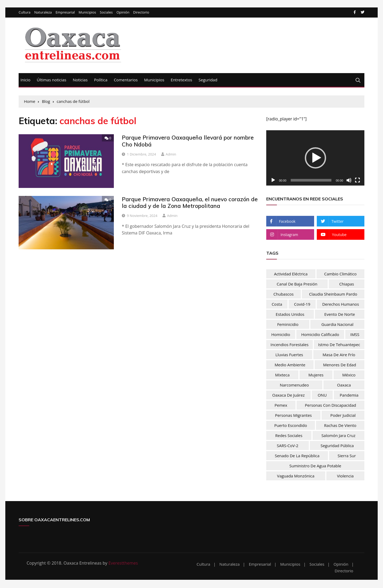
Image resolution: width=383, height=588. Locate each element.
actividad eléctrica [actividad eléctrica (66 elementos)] (291, 274)
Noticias (80, 80)
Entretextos (182, 80)
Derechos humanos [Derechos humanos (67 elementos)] (340, 304)
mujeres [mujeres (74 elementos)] (316, 375)
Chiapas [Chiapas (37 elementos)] (346, 284)
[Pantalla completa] (357, 180)
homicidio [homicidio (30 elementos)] (281, 335)
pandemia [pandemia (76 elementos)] (349, 395)
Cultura (25, 13)
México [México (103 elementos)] (349, 375)
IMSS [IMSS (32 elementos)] (355, 335)
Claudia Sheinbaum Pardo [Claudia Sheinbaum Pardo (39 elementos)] (333, 294)
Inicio (25, 80)
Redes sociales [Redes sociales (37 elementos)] (289, 436)
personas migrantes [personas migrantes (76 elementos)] (293, 415)
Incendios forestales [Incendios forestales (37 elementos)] (290, 345)
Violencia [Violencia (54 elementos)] (345, 476)
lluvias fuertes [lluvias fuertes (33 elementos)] (289, 355)
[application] (315, 158)
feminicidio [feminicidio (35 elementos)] (288, 325)
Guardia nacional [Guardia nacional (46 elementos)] (337, 325)
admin (171, 154)
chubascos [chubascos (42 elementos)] (284, 294)
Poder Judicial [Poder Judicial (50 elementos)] (343, 415)
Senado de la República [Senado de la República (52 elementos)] (297, 456)
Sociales (106, 13)
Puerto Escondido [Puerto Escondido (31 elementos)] (291, 426)
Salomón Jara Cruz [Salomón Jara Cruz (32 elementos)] (338, 436)
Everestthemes (123, 563)
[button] (315, 158)
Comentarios (126, 80)
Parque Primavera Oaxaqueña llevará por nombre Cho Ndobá (188, 141)
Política (101, 80)
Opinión (123, 13)
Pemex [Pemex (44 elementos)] (281, 405)
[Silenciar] (349, 180)
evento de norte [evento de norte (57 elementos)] (340, 314)
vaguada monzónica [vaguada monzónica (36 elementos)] (296, 476)
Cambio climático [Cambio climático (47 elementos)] (340, 274)
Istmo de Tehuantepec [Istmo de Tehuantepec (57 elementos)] (339, 345)
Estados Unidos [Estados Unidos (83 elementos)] (290, 314)
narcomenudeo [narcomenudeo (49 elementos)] (294, 385)
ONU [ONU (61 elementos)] (322, 395)
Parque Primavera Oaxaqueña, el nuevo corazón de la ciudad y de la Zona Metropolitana (190, 203)
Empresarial (65, 13)
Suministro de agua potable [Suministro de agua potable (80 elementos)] (315, 466)
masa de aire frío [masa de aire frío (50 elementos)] (339, 355)
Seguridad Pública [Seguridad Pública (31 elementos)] (337, 446)
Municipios (87, 13)
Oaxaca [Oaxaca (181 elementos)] (344, 385)
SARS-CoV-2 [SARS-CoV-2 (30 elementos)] (288, 446)
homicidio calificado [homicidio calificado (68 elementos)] (320, 335)
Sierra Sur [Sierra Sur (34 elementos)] (347, 456)
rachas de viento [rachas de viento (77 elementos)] (340, 426)
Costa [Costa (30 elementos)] (277, 304)
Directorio (141, 13)
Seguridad (208, 80)
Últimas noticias (51, 80)
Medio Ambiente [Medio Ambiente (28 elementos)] (290, 365)
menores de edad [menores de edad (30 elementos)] (340, 365)
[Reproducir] (273, 180)
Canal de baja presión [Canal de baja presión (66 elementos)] (297, 284)
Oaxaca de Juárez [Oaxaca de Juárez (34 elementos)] (288, 395)
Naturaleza (43, 13)
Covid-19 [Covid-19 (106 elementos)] (302, 304)
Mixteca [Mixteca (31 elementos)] (282, 375)
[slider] (311, 180)
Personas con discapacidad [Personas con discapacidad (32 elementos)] (330, 405)
